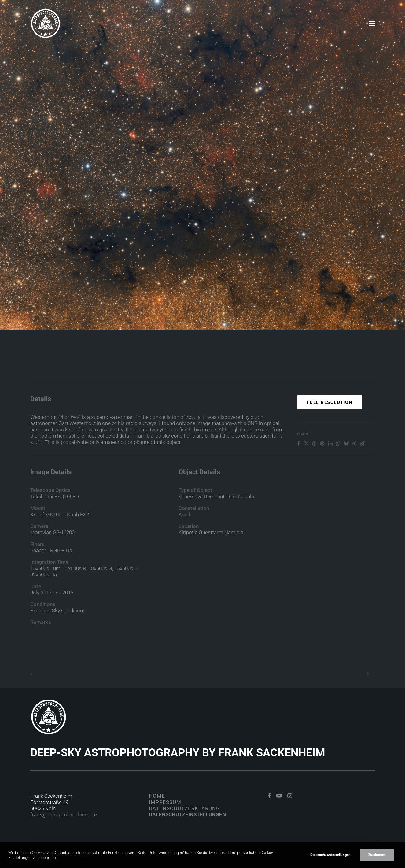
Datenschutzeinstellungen (187, 814)
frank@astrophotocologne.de (64, 814)
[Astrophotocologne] (46, 24)
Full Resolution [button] (330, 426)
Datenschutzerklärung (184, 808)
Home (157, 796)
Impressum (165, 802)
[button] (372, 24)
